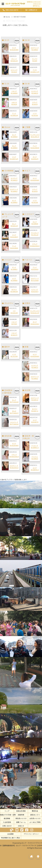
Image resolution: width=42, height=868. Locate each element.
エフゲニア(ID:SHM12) (35, 92)
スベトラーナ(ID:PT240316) (14, 423)
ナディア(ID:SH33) (35, 103)
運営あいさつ (35, 815)
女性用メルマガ (35, 818)
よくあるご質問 (35, 822)
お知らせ (21, 826)
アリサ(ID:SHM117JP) (35, 71)
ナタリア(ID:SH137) (14, 334)
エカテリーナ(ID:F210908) (35, 279)
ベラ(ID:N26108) (14, 312)
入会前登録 (7, 822)
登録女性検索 (21, 811)
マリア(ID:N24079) (35, 421)
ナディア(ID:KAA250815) (35, 245)
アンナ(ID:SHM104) (14, 114)
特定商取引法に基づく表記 (10, 838)
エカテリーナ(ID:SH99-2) (35, 399)
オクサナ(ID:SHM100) (14, 290)
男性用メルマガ (21, 818)
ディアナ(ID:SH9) (35, 60)
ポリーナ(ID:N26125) (14, 60)
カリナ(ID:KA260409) (14, 49)
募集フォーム (21, 822)
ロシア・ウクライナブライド (32, 843)
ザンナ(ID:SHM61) (14, 268)
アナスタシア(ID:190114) (35, 234)
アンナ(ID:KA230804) (35, 147)
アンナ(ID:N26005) (35, 268)
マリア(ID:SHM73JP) (14, 158)
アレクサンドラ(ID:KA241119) (35, 312)
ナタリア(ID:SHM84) (14, 92)
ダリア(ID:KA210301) (35, 323)
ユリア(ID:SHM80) (14, 279)
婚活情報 (7, 818)
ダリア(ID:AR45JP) (35, 158)
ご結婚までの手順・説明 (7, 815)
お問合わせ (31, 10)
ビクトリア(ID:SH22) (14, 71)
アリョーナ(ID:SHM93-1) (35, 447)
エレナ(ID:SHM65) (14, 147)
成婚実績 (21, 815)
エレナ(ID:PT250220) (14, 401)
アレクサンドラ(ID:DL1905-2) (35, 136)
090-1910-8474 (10, 10)
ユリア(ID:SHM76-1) (35, 469)
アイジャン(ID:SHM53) (35, 458)
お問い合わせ (7, 826)
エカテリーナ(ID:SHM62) (35, 49)
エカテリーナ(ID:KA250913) (14, 467)
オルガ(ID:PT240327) (14, 412)
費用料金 (35, 811)
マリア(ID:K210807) (14, 236)
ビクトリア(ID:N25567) (35, 290)
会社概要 (10, 834)
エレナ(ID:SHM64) (14, 136)
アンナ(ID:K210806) (14, 247)
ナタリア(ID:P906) (14, 323)
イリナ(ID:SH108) (35, 114)
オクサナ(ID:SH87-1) (35, 410)
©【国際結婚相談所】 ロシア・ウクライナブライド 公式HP (21, 845)
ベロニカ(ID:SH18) (14, 103)
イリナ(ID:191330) (14, 355)
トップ (7, 811)
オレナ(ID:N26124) (14, 225)
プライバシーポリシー (31, 834)
